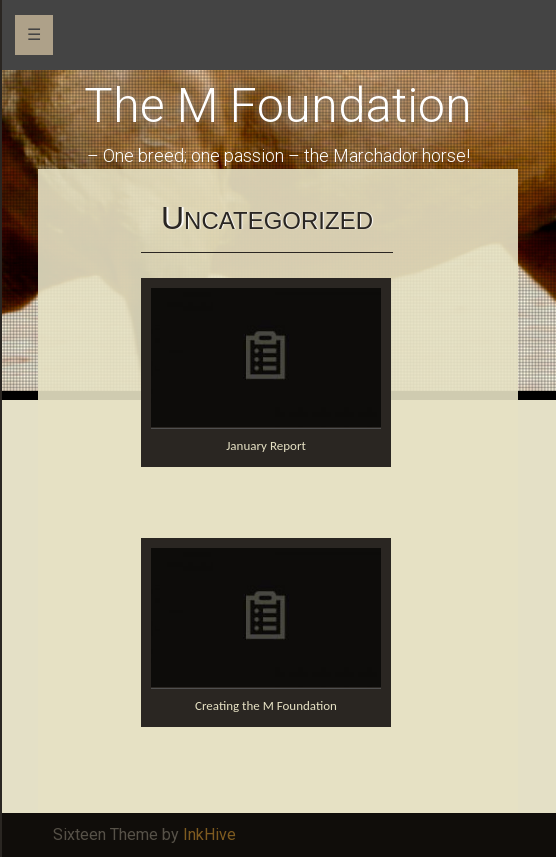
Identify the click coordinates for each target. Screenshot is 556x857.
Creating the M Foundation (266, 705)
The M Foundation (278, 105)
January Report (266, 445)
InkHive (209, 834)
